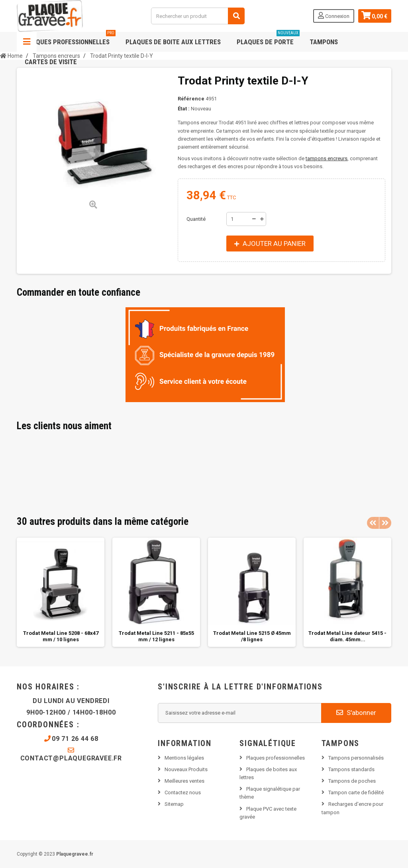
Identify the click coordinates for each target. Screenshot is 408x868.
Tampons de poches (352, 781)
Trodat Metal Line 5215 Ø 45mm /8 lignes (252, 636)
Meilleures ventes (184, 781)
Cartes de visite (51, 62)
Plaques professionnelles (70, 39)
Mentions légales (184, 758)
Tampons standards (351, 769)
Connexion (334, 16)
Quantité (196, 219)
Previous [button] (373, 523)
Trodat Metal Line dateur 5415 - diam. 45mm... (347, 636)
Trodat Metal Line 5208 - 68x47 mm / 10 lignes (61, 636)
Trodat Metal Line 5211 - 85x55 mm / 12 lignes (156, 636)
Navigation (27, 42)
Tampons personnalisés (356, 758)
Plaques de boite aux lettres (173, 42)
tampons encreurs (327, 158)
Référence (191, 99)
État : (184, 109)
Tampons (324, 42)
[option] (61, 592)
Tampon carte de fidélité (356, 792)
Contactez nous (183, 792)
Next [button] (385, 523)
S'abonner (356, 713)
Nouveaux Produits (186, 769)
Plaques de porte (268, 39)
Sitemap (174, 804)
